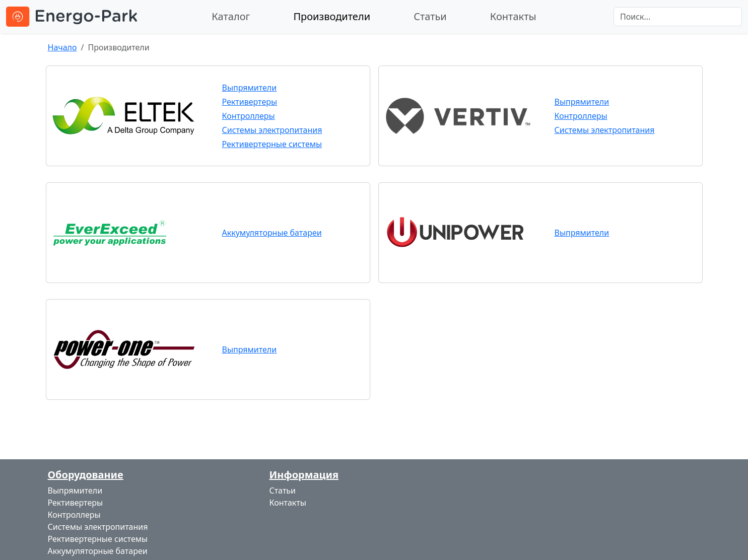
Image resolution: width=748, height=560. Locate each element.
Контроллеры (249, 116)
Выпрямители (250, 88)
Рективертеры (250, 102)
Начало (62, 47)
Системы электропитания (272, 130)
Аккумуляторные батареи (272, 233)
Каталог (231, 16)
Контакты (513, 16)
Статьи (430, 16)
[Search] (678, 17)
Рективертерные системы (272, 144)
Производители (332, 16)
